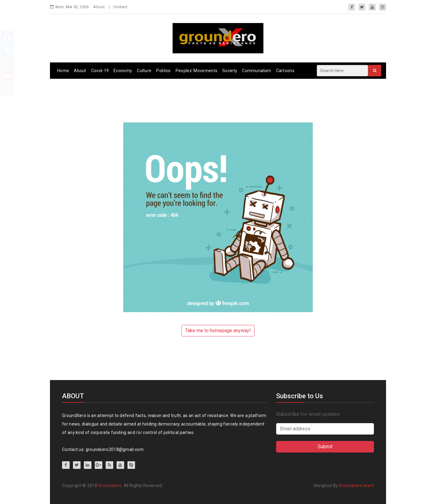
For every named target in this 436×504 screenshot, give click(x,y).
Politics (163, 71)
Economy (123, 71)
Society (230, 71)
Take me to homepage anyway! (218, 330)
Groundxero (110, 486)
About (99, 7)
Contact (120, 7)
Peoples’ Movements (197, 71)
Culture (144, 71)
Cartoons (285, 71)
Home (63, 71)
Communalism (256, 71)
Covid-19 (100, 71)
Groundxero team (356, 486)
